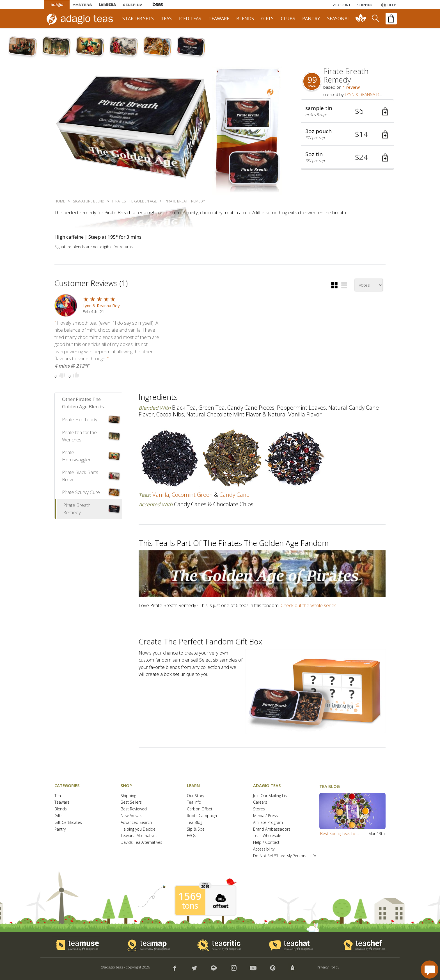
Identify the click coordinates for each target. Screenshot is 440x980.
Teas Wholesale (267, 836)
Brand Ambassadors (272, 829)
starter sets (138, 19)
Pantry (60, 829)
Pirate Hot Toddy (80, 419)
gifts (267, 19)
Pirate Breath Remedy (77, 509)
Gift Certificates (68, 823)
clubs (288, 19)
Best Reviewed (134, 809)
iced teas (190, 19)
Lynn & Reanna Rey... (102, 306)
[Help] (388, 5)
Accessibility (264, 849)
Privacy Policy (328, 967)
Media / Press (265, 816)
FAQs (192, 836)
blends (245, 19)
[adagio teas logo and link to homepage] (82, 19)
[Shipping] (365, 5)
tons (190, 906)
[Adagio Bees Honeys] (158, 5)
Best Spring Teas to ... (340, 834)
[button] (347, 111)
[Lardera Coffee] (107, 5)
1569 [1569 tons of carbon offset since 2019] (190, 896)
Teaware (62, 802)
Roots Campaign (202, 816)
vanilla (161, 495)
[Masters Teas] (82, 5)
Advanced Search (136, 823)
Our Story (195, 796)
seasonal (339, 19)
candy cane (234, 495)
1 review (351, 87)
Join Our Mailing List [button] (271, 796)
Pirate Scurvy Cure (81, 492)
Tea (58, 796)
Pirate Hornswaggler (76, 456)
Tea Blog (195, 823)
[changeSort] (369, 285)
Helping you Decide (138, 829)
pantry (311, 19)
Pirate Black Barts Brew (80, 476)
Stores (259, 809)
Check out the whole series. (309, 605)
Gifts (59, 816)
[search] (375, 19)
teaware (219, 19)
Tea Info (194, 802)
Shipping (128, 796)
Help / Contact (266, 843)
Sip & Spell (197, 829)
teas (166, 19)
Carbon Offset (200, 809)
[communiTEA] (361, 19)
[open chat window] (429, 969)
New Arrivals (131, 816)
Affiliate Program (268, 823)
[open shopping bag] (391, 19)
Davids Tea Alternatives (141, 843)
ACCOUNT (342, 5)
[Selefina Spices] (133, 5)
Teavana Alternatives (139, 836)
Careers (260, 802)
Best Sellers (131, 802)
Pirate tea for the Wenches (79, 436)
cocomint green (192, 495)
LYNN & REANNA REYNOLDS (371, 94)
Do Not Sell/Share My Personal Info (285, 856)
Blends (61, 809)
